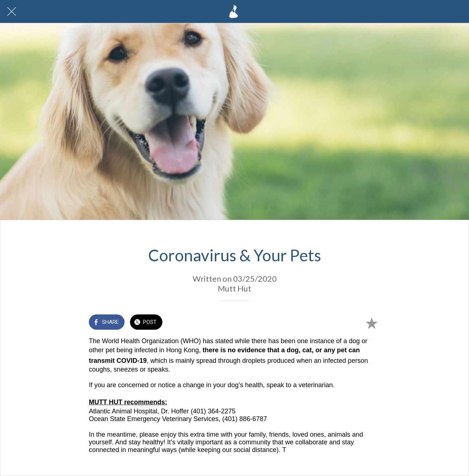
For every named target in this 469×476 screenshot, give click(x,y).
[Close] (12, 12)
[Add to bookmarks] (371, 323)
